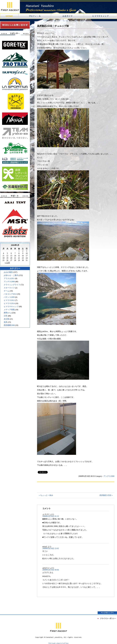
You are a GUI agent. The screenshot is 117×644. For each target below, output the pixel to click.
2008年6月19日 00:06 (51, 570)
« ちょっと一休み (46, 495)
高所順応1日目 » (106, 495)
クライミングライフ (12, 285)
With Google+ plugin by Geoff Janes (59, 643)
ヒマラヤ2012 (9, 300)
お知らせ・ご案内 (11, 275)
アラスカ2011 (9, 278)
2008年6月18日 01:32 (51, 516)
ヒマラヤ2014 (9, 303)
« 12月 (7, 263)
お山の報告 (8, 272)
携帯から (7, 313)
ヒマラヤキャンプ (11, 307)
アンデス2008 (9, 282)
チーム (6, 291)
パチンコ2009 (9, 297)
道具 (6, 322)
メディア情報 (9, 310)
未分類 (6, 319)
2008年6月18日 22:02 (51, 548)
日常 (6, 316)
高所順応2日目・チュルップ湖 (53, 26)
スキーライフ (9, 288)
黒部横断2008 (9, 325)
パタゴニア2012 (10, 294)
